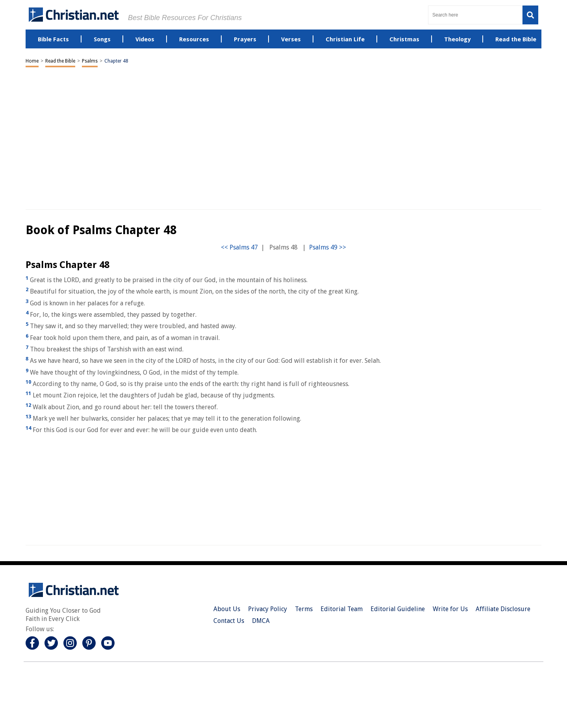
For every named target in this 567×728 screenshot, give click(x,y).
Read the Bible (60, 61)
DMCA (261, 621)
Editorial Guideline (398, 609)
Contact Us (229, 621)
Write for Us (450, 609)
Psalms (90, 61)
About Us (227, 609)
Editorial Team (342, 609)
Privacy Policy (268, 609)
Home (32, 61)
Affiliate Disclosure (503, 609)
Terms (304, 609)
